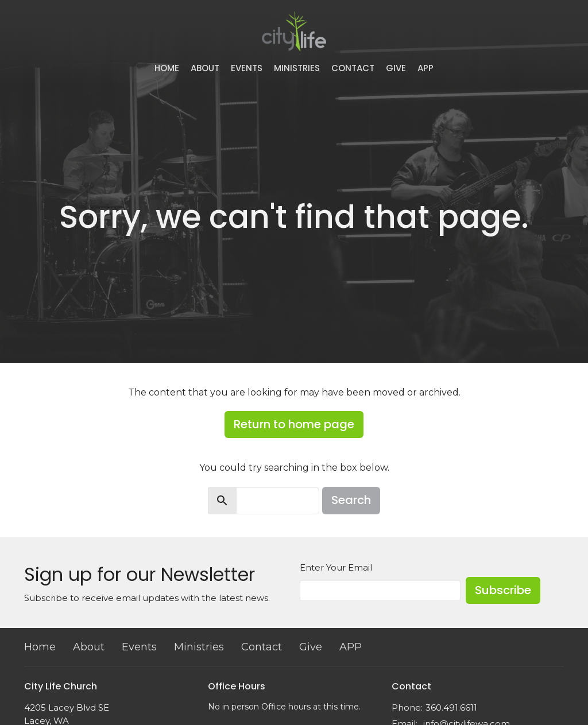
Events (247, 68)
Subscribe (503, 590)
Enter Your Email (336, 567)
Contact (353, 68)
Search (351, 500)
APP (425, 68)
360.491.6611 (451, 707)
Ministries (297, 68)
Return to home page (294, 424)
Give (396, 68)
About (205, 68)
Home (167, 68)
